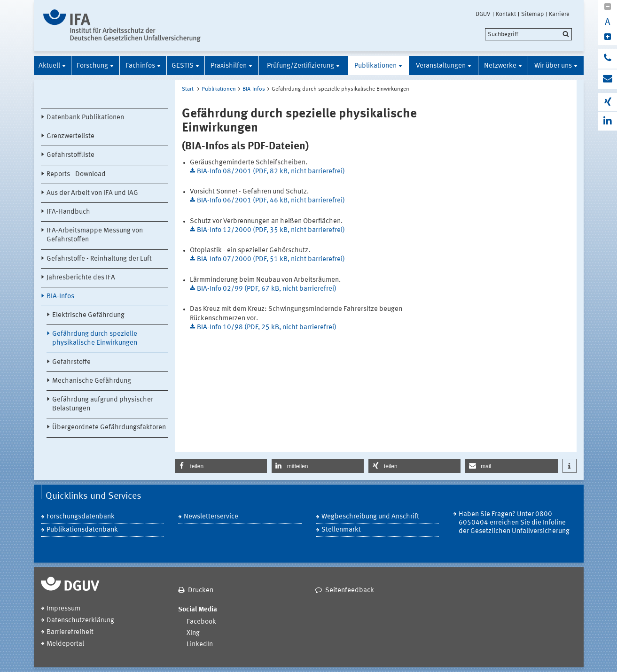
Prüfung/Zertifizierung (301, 66)
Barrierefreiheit (70, 632)
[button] (221, 466)
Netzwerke (500, 66)
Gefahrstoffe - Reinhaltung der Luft (99, 259)
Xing (193, 633)
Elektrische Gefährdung (88, 315)
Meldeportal (65, 644)
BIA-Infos (60, 297)
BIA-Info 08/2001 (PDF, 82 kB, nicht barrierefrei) (271, 172)
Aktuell (49, 66)
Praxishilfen (229, 66)
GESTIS (183, 66)
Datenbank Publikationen (85, 118)
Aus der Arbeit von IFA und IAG (92, 193)
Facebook (201, 622)
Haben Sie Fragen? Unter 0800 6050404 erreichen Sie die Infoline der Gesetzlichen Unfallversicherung (514, 523)
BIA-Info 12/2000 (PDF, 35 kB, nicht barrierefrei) (271, 230)
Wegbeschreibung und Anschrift (370, 517)
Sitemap (532, 14)
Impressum (63, 609)
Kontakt (506, 14)
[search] (528, 34)
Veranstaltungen (441, 66)
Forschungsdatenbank (81, 517)
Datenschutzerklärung (80, 621)
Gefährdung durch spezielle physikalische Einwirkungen (95, 339)
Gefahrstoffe (71, 362)
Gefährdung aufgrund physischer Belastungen (103, 404)
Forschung (92, 66)
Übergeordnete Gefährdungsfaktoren (109, 428)
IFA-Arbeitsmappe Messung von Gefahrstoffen (95, 235)
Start (188, 89)
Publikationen (375, 66)
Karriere (559, 14)
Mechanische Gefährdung (92, 381)
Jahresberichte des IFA (81, 278)
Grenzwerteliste (70, 136)
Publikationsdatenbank (82, 530)
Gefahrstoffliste (70, 155)
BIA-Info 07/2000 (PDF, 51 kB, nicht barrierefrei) (271, 259)
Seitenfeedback (350, 591)
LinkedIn (200, 645)
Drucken (201, 591)
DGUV (483, 14)
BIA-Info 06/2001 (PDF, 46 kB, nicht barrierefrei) (271, 201)
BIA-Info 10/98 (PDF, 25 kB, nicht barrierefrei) (267, 328)
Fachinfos (140, 66)
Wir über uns (553, 66)
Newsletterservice (211, 517)
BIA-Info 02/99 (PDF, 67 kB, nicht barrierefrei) (267, 289)
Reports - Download (76, 174)
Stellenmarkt (341, 530)
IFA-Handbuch (68, 212)
